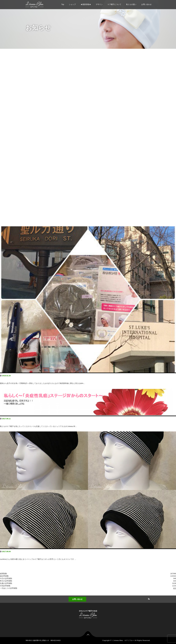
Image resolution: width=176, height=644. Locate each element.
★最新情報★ (86, 4)
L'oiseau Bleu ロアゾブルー (123, 640)
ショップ (72, 4)
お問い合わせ (146, 4)
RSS (148, 599)
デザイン (99, 4)
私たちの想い (131, 4)
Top (63, 4)
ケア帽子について (114, 4)
